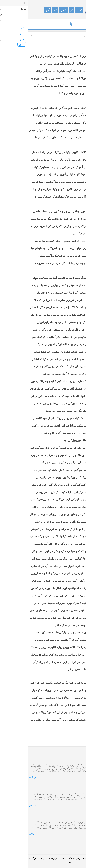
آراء (28, 10)
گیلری (20, 10)
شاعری (36, 10)
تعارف (52, 10)
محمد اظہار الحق (67, 10)
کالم (44, 10)
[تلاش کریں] (3, 6)
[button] (3, 35)
